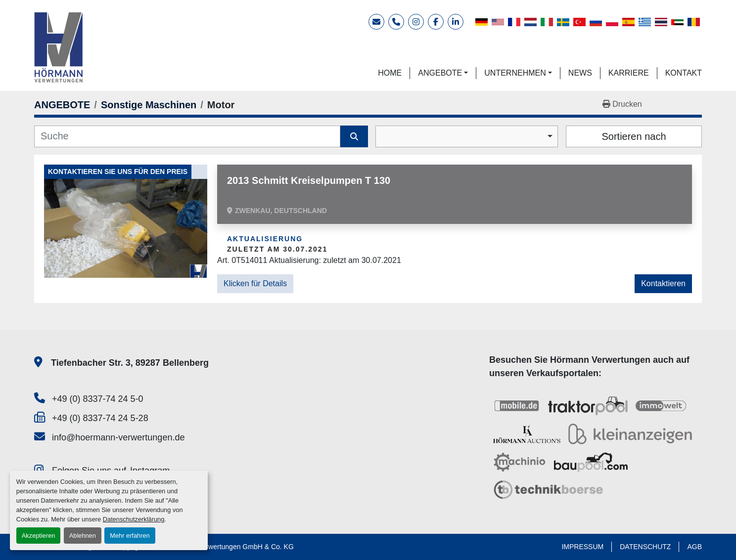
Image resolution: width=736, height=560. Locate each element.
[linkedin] (456, 22)
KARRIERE (629, 73)
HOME (390, 73)
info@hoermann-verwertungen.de (118, 437)
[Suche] (187, 136)
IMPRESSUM (582, 547)
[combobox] (467, 136)
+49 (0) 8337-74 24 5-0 (98, 399)
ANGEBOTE (440, 73)
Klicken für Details (255, 283)
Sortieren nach (634, 136)
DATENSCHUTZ (645, 547)
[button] (443, 73)
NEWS (580, 73)
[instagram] (416, 22)
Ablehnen (83, 536)
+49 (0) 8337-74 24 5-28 (100, 418)
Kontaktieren (663, 283)
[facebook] (436, 22)
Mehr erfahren (130, 536)
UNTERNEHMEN (515, 73)
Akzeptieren (39, 536)
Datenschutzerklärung (134, 519)
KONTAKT (684, 73)
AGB (694, 547)
